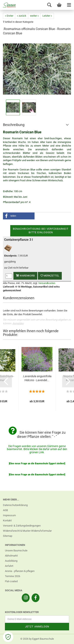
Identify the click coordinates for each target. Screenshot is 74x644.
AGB (5, 510)
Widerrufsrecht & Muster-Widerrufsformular (27, 531)
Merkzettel (50, 276)
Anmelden (18, 323)
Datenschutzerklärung (15, 505)
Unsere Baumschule (16, 550)
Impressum (9, 515)
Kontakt (7, 520)
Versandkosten (47, 283)
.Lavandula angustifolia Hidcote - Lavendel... (37, 378)
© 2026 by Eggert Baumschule (37, 639)
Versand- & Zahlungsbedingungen (22, 526)
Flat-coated (11, 581)
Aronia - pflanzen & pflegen (20, 571)
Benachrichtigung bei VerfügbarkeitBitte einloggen (41, 231)
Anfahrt (9, 566)
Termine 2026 (13, 576)
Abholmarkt (11, 556)
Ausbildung (11, 561)
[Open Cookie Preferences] (8, 637)
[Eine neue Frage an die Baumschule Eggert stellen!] (37, 463)
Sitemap (8, 536)
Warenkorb (25, 276)
